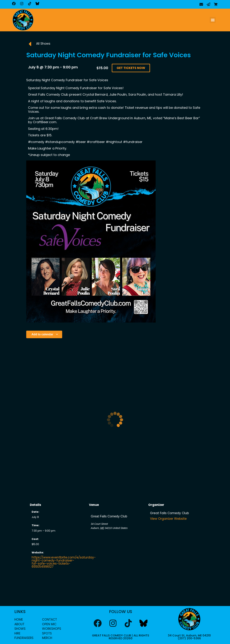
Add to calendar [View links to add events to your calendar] (45, 334)
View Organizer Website (168, 519)
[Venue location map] (115, 549)
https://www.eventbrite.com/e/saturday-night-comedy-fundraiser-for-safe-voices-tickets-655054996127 (64, 562)
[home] (23, 20)
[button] (213, 20)
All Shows (43, 44)
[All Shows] (30, 44)
